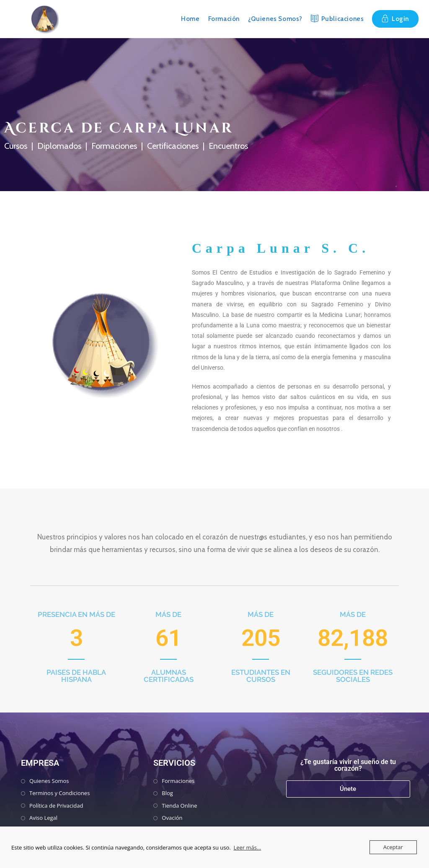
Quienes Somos (49, 781)
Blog (167, 793)
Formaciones (178, 781)
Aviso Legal (43, 818)
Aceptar (393, 847)
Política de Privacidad (56, 806)
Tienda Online (179, 806)
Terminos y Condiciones (59, 793)
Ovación (172, 818)
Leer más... (247, 847)
